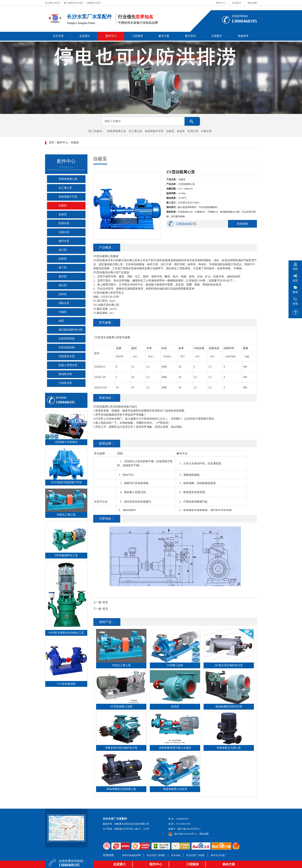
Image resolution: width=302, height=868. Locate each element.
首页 (52, 143)
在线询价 (242, 224)
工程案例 (138, 36)
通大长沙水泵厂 (219, 855)
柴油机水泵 (65, 374)
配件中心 (221, 3)
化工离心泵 (135, 131)
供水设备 (176, 855)
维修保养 (243, 36)
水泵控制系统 (67, 339)
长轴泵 (63, 312)
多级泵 (181, 131)
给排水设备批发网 (131, 855)
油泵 (61, 321)
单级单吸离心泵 (117, 131)
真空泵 (63, 277)
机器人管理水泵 (68, 365)
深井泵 (63, 294)
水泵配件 (217, 36)
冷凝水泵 (206, 131)
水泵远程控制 (67, 347)
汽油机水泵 (65, 383)
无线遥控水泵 (67, 356)
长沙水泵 (58, 36)
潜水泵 (63, 285)
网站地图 (252, 3)
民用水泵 (193, 131)
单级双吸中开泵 (154, 131)
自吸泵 (170, 131)
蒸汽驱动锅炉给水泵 (71, 330)
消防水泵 (64, 303)
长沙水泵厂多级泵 (156, 855)
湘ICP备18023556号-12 (189, 829)
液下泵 (63, 268)
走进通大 (237, 3)
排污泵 (63, 250)
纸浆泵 (63, 259)
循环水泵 (64, 241)
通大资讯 (190, 36)
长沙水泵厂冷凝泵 (195, 855)
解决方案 (164, 36)
